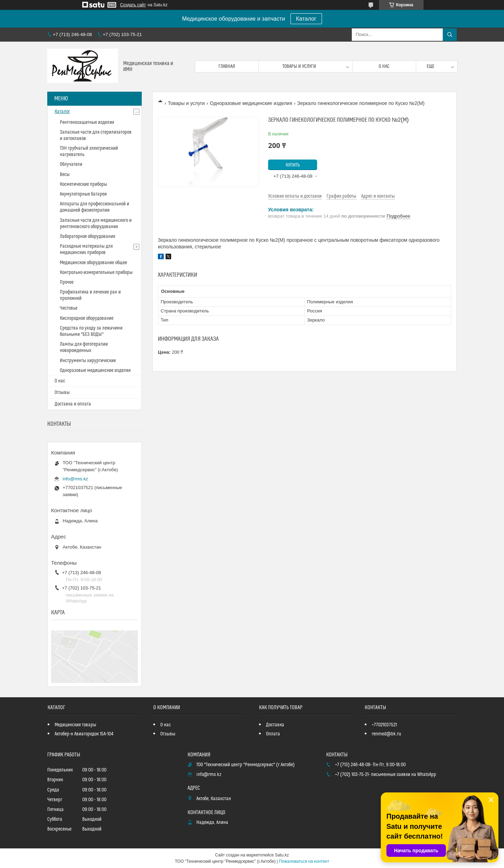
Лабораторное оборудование (87, 237)
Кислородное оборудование (87, 318)
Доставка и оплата (73, 404)
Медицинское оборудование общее (93, 263)
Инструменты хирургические (88, 361)
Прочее (67, 282)
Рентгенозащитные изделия (87, 122)
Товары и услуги (299, 66)
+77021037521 (384, 725)
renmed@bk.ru (386, 734)
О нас (384, 66)
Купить (293, 165)
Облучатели (71, 164)
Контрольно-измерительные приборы (96, 273)
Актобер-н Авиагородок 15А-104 (84, 734)
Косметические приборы (83, 184)
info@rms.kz (75, 479)
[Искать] (450, 35)
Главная (227, 66)
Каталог (306, 19)
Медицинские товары (75, 725)
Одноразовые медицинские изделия (251, 103)
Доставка (275, 725)
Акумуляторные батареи (83, 194)
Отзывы (62, 393)
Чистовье (69, 308)
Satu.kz (282, 855)
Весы (65, 175)
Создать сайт (133, 5)
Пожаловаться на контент (304, 861)
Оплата (273, 734)
